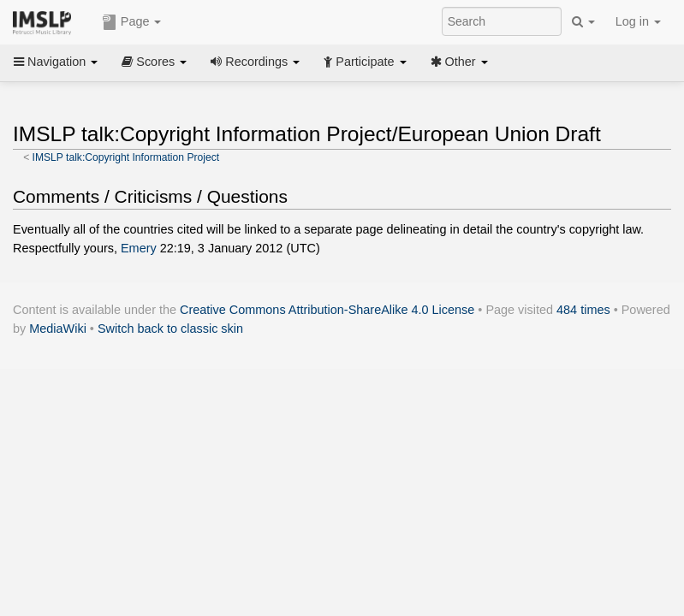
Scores (154, 62)
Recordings (255, 62)
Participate (365, 62)
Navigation (56, 62)
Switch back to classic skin (170, 329)
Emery (139, 248)
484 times (583, 310)
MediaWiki (58, 329)
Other (459, 62)
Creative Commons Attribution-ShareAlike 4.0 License (327, 310)
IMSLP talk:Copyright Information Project (126, 157)
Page (132, 22)
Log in (638, 21)
